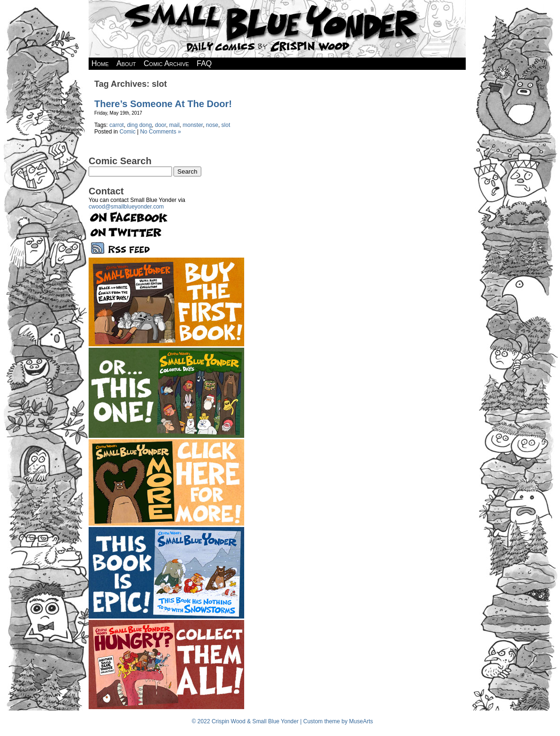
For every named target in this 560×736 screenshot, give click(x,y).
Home (100, 63)
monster (193, 125)
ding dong (139, 125)
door (161, 125)
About (126, 63)
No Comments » (161, 132)
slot (226, 125)
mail (174, 125)
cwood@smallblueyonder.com (126, 207)
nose (212, 125)
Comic (127, 132)
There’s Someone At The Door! (163, 104)
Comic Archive (166, 63)
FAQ (204, 63)
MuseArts (361, 721)
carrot (117, 125)
